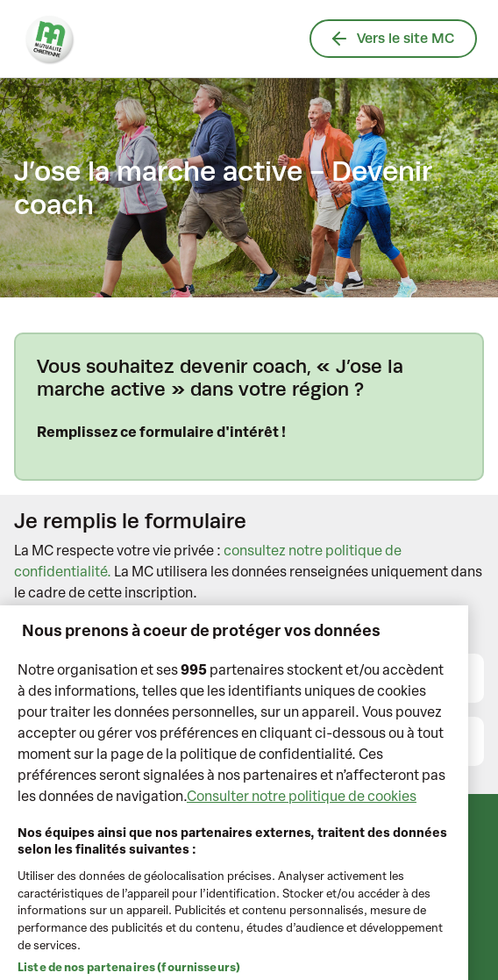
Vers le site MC (393, 38)
